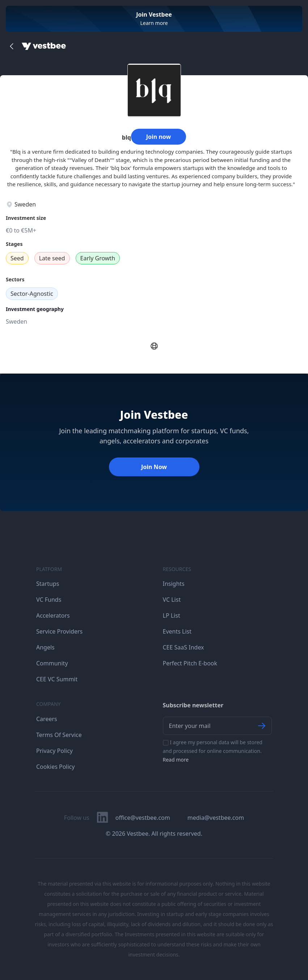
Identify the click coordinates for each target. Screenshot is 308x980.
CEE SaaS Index (183, 647)
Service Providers (59, 631)
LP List (172, 615)
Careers (47, 719)
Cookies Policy (55, 767)
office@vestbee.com (143, 818)
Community (52, 663)
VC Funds (49, 600)
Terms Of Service (59, 735)
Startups (48, 584)
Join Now (154, 467)
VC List (172, 600)
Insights (174, 584)
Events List (177, 631)
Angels (45, 647)
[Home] (44, 46)
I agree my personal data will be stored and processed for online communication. (213, 751)
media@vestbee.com (216, 818)
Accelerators (53, 615)
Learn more (154, 23)
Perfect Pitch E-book (190, 663)
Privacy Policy (54, 751)
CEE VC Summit (57, 679)
